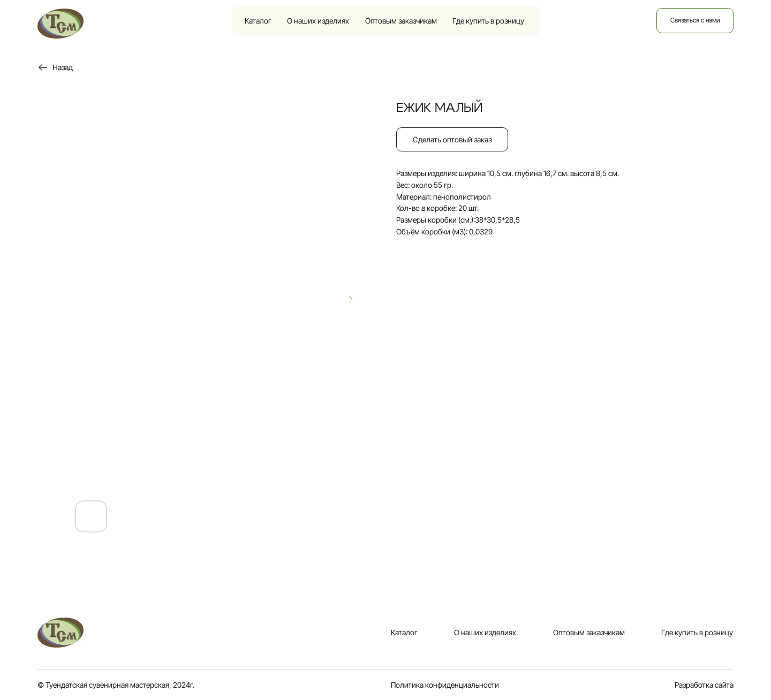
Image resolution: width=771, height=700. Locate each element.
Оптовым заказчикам (401, 21)
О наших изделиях (318, 21)
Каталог (258, 21)
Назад (63, 67)
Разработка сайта (704, 685)
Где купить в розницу (488, 21)
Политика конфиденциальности (445, 685)
